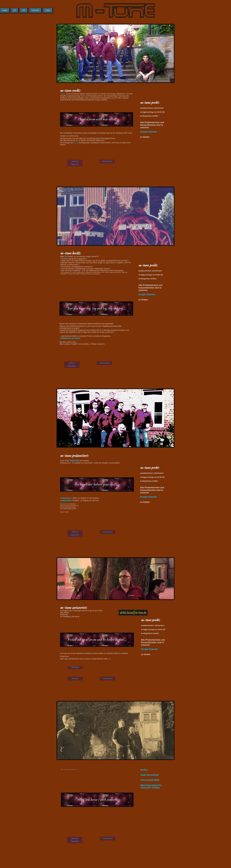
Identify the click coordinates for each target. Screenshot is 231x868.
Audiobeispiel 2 (66, 501)
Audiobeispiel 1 (66, 498)
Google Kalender (147, 294)
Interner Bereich (107, 161)
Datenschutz (75, 164)
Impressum (75, 161)
